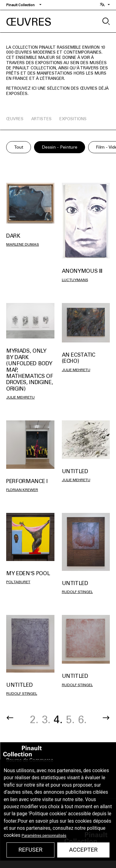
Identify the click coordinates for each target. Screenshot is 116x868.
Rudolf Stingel (77, 592)
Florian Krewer (22, 490)
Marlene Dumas (23, 244)
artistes (41, 119)
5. (70, 720)
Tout (19, 147)
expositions (73, 119)
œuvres (15, 119)
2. (34, 720)
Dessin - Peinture (60, 147)
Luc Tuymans (75, 280)
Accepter (83, 850)
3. (46, 720)
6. (82, 720)
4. (58, 720)
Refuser (30, 850)
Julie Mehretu (20, 397)
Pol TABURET (18, 582)
